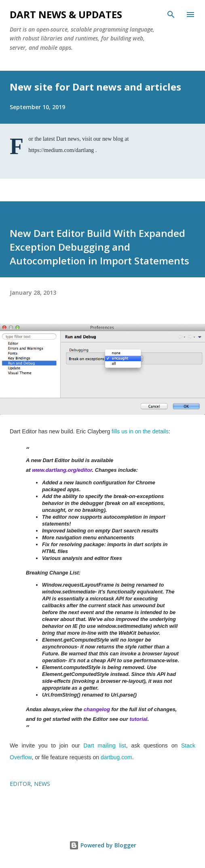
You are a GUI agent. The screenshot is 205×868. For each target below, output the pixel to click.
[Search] (171, 15)
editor (20, 784)
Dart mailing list (105, 746)
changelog (97, 709)
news (42, 784)
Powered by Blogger (103, 845)
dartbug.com (116, 757)
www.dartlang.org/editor (62, 470)
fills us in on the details (140, 431)
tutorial (138, 719)
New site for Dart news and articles (95, 87)
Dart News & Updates (66, 14)
